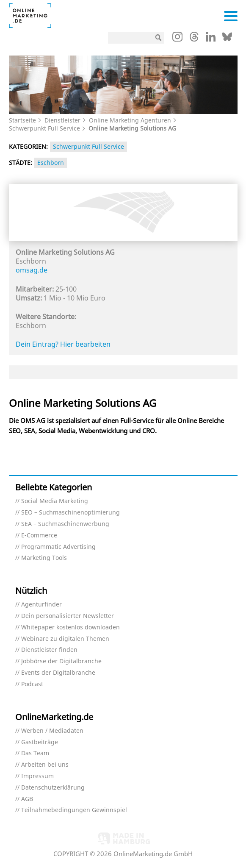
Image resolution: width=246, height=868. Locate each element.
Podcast (32, 684)
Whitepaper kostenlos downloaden (70, 627)
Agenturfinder (41, 605)
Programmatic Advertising (58, 547)
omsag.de (32, 270)
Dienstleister (62, 120)
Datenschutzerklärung (53, 788)
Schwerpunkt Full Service (44, 128)
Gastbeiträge (40, 742)
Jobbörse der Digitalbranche (61, 661)
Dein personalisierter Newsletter (68, 616)
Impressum (37, 776)
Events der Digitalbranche (58, 673)
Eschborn (51, 163)
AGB (27, 799)
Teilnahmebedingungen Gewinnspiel (74, 810)
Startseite (22, 120)
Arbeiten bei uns (45, 765)
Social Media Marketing (55, 501)
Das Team (35, 753)
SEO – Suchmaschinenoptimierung (70, 513)
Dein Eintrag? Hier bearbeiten (63, 344)
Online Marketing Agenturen (130, 120)
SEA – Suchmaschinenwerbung (65, 524)
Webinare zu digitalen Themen (65, 639)
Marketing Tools (44, 558)
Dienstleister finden (49, 650)
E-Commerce (39, 536)
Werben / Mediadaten (52, 731)
